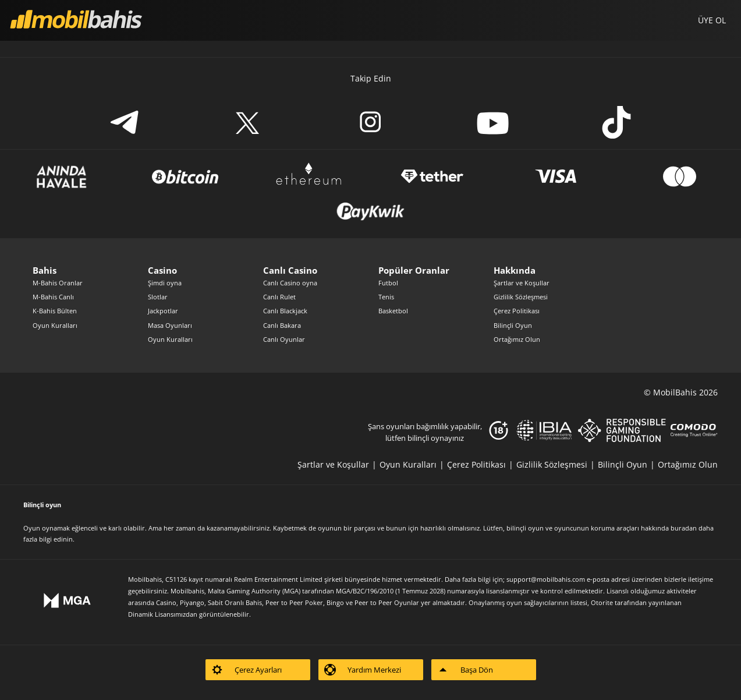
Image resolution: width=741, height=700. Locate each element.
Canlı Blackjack (285, 311)
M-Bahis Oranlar (58, 283)
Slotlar (158, 297)
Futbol (388, 283)
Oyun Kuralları (55, 325)
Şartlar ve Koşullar (522, 283)
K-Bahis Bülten (55, 311)
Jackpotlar (163, 311)
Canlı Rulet (279, 297)
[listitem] (338, 464)
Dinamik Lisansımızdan (163, 614)
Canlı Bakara (282, 325)
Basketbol (393, 311)
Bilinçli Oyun (513, 325)
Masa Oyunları (170, 325)
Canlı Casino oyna (290, 283)
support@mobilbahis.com (546, 579)
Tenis (386, 297)
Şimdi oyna (165, 283)
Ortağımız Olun (517, 339)
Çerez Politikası (517, 311)
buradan (684, 528)
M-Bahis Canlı (53, 297)
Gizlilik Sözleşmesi (521, 297)
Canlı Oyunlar (284, 339)
